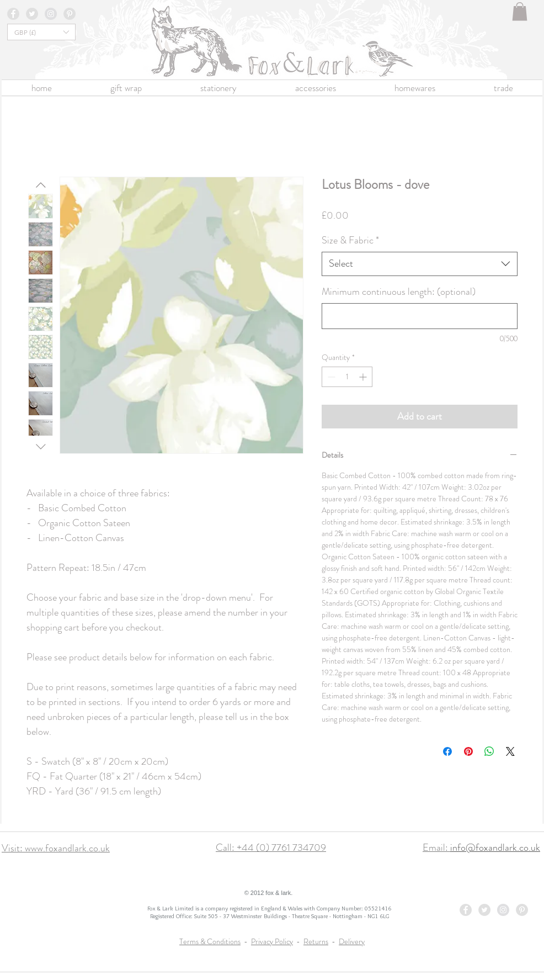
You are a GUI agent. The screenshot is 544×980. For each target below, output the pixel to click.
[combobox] (420, 264)
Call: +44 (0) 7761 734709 (271, 847)
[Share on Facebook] (447, 751)
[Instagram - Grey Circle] (51, 14)
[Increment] (364, 377)
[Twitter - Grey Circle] (32, 14)
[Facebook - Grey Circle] (13, 14)
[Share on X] (510, 751)
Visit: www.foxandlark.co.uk (56, 848)
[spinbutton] (347, 377)
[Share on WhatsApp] (489, 751)
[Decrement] (330, 377)
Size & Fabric (350, 240)
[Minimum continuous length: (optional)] (420, 316)
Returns (316, 941)
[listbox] (41, 32)
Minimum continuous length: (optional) (399, 292)
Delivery (352, 941)
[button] (520, 11)
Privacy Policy (272, 941)
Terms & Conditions (210, 941)
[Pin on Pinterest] (468, 751)
